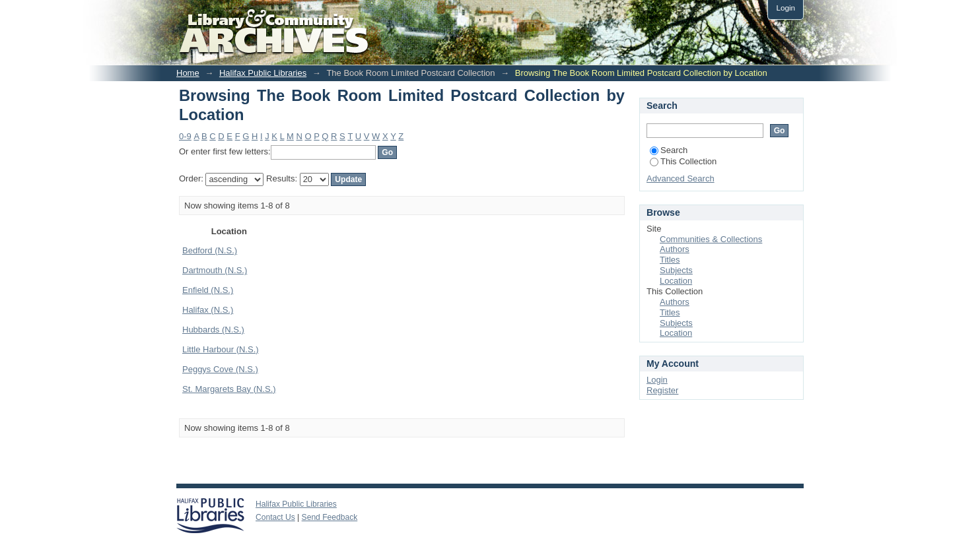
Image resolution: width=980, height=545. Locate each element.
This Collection (683, 161)
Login (786, 8)
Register (662, 390)
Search (669, 150)
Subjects (676, 270)
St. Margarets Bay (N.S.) (229, 389)
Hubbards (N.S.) (213, 330)
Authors (675, 249)
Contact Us (275, 517)
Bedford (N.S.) (210, 250)
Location (676, 281)
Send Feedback (330, 517)
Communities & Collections (711, 239)
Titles (670, 260)
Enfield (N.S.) (208, 290)
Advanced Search (681, 178)
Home (188, 73)
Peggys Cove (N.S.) (220, 369)
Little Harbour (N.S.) (221, 349)
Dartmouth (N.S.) (215, 270)
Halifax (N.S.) (208, 310)
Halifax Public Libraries (263, 73)
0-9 (185, 136)
